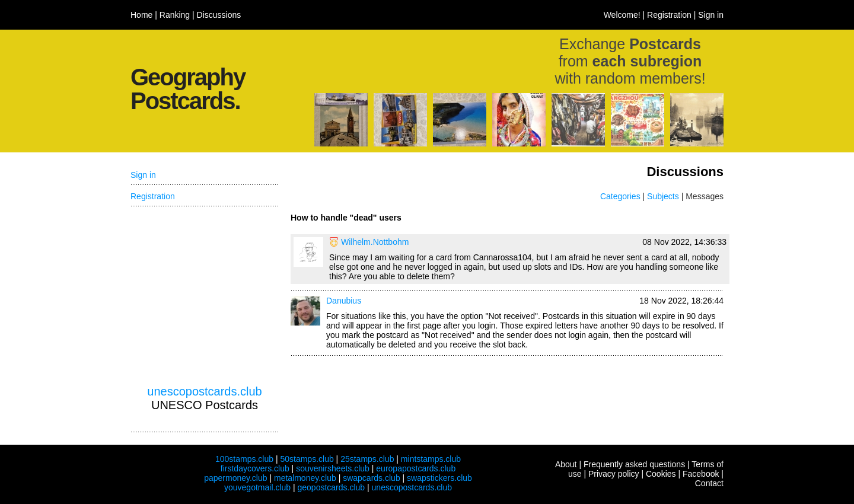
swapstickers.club (439, 478)
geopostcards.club (332, 487)
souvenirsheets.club (333, 468)
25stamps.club (367, 459)
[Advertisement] (205, 296)
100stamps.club (244, 459)
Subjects (663, 196)
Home (141, 15)
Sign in (711, 15)
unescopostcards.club (204, 391)
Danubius (344, 301)
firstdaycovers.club (255, 468)
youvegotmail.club (257, 487)
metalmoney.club (305, 478)
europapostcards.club (416, 468)
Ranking (175, 15)
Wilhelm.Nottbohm (375, 242)
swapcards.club (372, 478)
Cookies (661, 474)
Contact (709, 483)
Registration (669, 15)
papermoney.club (235, 478)
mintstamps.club (431, 459)
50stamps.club (307, 459)
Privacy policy (614, 474)
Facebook (701, 474)
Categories (620, 196)
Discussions (219, 15)
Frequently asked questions (634, 464)
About (566, 464)
